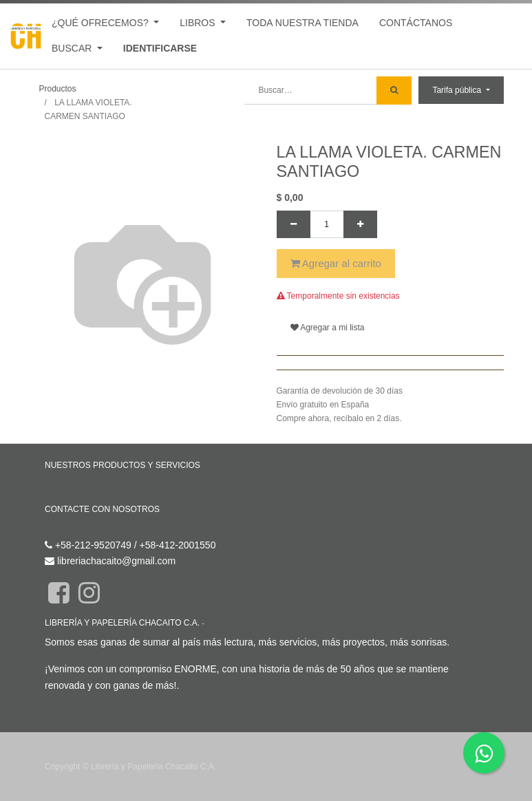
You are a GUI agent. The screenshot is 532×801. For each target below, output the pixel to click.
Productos (58, 89)
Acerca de (225, 623)
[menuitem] (302, 23)
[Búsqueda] (394, 90)
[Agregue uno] (360, 224)
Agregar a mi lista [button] (328, 328)
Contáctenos (72, 528)
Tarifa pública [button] (458, 90)
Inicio (56, 485)
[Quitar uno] (294, 224)
